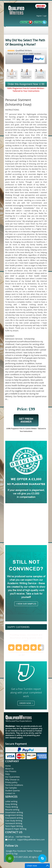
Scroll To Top (12, 854)
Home (8, 766)
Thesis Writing (12, 807)
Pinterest (38, 851)
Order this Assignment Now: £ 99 (26, 84)
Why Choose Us (12, 780)
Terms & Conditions (14, 785)
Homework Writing (14, 823)
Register (39, 16)
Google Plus (11, 851)
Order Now (26, 703)
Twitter (30, 851)
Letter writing (11, 801)
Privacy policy (11, 782)
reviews (29, 655)
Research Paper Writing (16, 829)
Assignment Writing (14, 815)
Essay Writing (11, 804)
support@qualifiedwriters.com (31, 840)
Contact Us (10, 793)
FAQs (8, 774)
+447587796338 (23, 837)
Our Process (11, 771)
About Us (9, 769)
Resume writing (12, 810)
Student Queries (13, 791)
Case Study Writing (14, 821)
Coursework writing (14, 818)
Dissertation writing (14, 812)
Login (45, 16)
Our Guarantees (13, 777)
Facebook (21, 851)
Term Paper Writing (14, 826)
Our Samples (11, 788)
